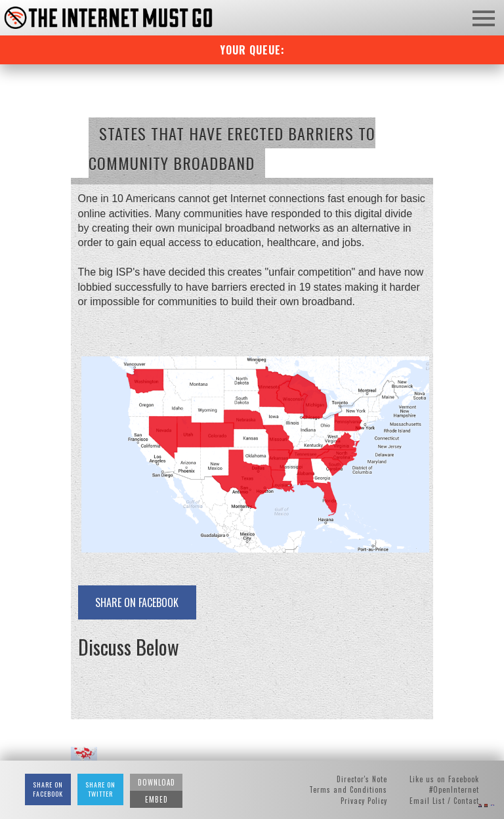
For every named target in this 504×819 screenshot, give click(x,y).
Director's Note (362, 779)
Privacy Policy (364, 801)
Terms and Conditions (348, 789)
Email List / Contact (444, 801)
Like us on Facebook (444, 779)
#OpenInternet (454, 789)
